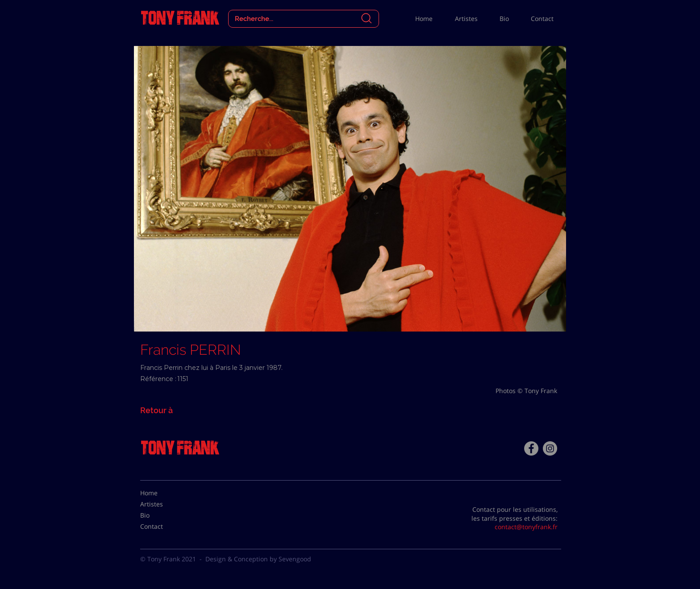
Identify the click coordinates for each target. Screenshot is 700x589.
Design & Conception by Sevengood (258, 559)
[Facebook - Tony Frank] (531, 448)
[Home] (162, 493)
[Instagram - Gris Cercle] (550, 448)
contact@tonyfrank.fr (526, 527)
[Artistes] (162, 504)
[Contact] (162, 527)
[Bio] (162, 515)
